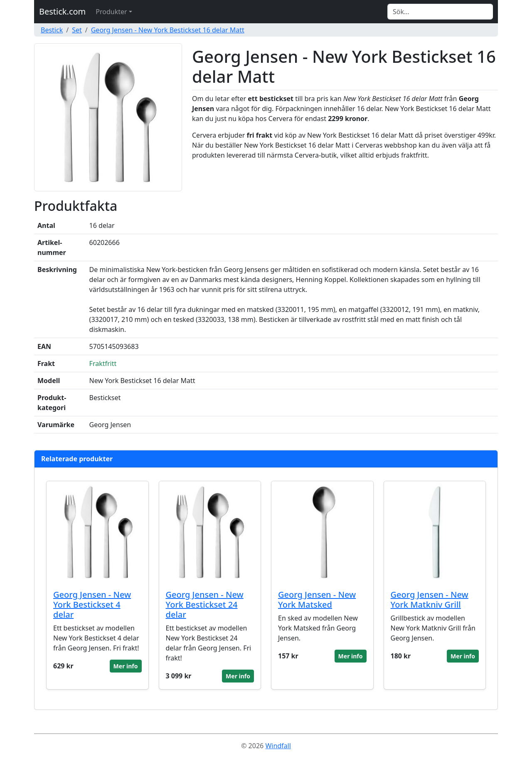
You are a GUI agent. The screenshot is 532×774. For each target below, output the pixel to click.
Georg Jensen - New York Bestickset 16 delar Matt (168, 30)
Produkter (111, 12)
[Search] (440, 12)
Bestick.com (62, 11)
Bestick (52, 30)
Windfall (278, 746)
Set (77, 30)
